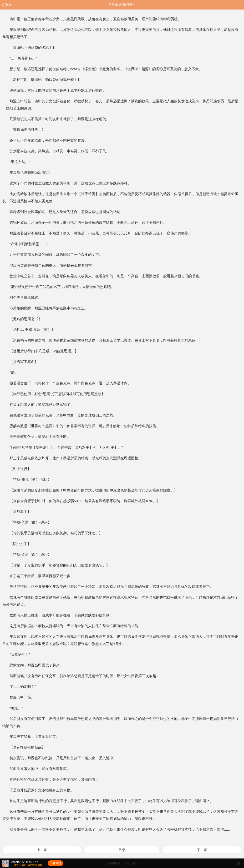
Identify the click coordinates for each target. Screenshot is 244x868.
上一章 (42, 850)
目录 (122, 850)
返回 (8, 5)
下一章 (202, 850)
